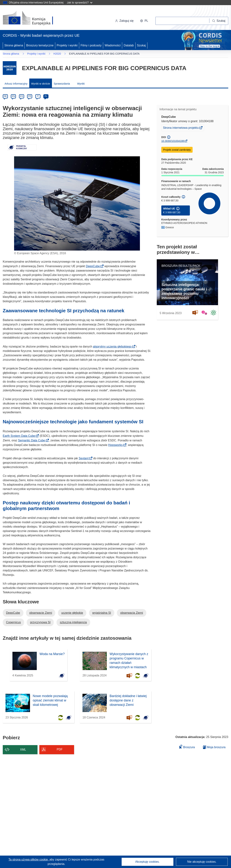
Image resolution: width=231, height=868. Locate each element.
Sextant (85, 458)
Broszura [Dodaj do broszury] (187, 747)
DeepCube (94, 266)
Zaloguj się (124, 21)
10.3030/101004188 (173, 141)
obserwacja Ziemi (132, 613)
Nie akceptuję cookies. (202, 862)
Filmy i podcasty (91, 45)
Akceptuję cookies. (147, 862)
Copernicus (13, 622)
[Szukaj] (219, 21)
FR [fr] (30, 96)
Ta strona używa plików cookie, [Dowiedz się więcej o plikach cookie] (29, 860)
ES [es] (22, 96)
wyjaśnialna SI (102, 613)
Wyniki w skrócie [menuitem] (41, 84)
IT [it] (38, 96)
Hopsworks (116, 445)
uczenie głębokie (72, 613)
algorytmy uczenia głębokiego (113, 347)
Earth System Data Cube (20, 436)
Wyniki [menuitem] (81, 84)
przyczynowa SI (40, 622)
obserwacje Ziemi (41, 613)
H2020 (57, 54)
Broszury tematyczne (40, 45)
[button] (144, 21)
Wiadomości (113, 45)
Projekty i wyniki (67, 45)
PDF (60, 749)
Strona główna (14, 45)
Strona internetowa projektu (181, 128)
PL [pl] (46, 96)
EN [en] (13, 96)
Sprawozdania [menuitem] (62, 84)
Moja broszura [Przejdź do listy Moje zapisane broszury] (214, 747)
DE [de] (5, 96)
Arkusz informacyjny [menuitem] (16, 84)
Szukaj (141, 45)
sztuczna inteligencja (73, 622)
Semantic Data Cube (33, 440)
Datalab (129, 45)
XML (23, 750)
